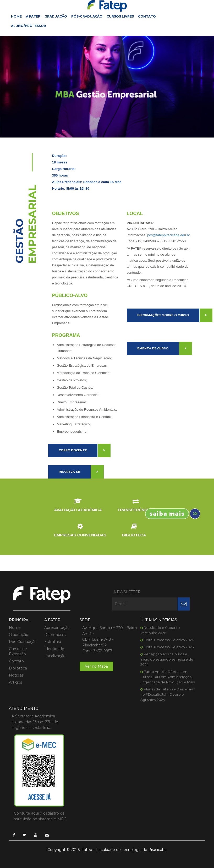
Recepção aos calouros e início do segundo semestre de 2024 (167, 659)
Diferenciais (55, 635)
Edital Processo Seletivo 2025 (169, 647)
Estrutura (53, 642)
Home (16, 16)
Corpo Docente (73, 450)
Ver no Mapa (96, 666)
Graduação (56, 16)
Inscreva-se (69, 472)
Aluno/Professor (29, 26)
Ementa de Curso (153, 348)
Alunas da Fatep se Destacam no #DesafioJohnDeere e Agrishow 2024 (167, 694)
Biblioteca (18, 668)
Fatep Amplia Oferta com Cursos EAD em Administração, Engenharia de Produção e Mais (168, 677)
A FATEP (33, 16)
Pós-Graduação (87, 16)
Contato (147, 16)
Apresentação (57, 628)
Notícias (16, 675)
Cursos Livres (120, 16)
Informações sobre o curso (163, 315)
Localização (55, 656)
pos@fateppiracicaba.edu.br (169, 235)
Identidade (54, 649)
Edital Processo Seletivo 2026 (169, 640)
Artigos (15, 682)
